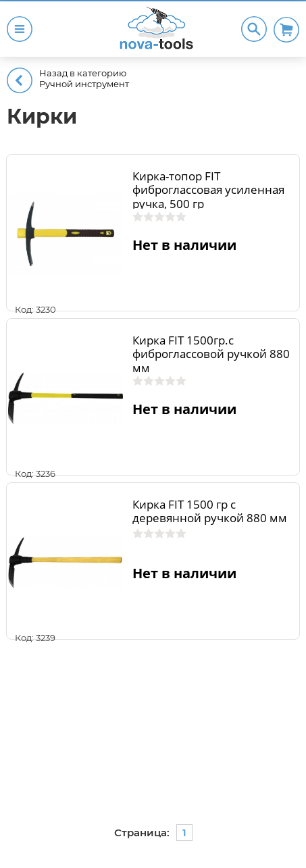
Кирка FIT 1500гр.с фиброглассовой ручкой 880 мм (211, 354)
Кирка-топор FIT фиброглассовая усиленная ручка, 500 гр (208, 190)
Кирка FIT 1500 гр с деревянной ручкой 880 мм (210, 511)
